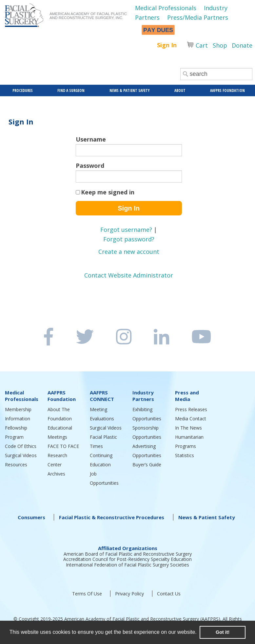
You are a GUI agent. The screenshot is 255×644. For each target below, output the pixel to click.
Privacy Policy (129, 594)
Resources (16, 465)
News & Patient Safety (207, 517)
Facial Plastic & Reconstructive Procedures (112, 517)
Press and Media (187, 396)
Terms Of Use (87, 594)
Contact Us (169, 594)
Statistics (185, 455)
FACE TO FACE (63, 446)
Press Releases (191, 409)
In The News (188, 428)
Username (91, 139)
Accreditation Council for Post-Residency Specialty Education (128, 559)
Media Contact (191, 419)
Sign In (167, 45)
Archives (56, 474)
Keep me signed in (108, 192)
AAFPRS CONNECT (102, 396)
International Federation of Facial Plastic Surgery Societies (128, 565)
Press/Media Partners (198, 17)
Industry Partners (143, 396)
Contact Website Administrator (129, 275)
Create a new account (129, 252)
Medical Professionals (166, 8)
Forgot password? (129, 239)
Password (90, 166)
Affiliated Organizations (128, 548)
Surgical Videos (21, 455)
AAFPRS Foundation (62, 396)
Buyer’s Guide (147, 465)
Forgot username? (126, 230)
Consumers (31, 517)
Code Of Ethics (21, 446)
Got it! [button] (223, 632)
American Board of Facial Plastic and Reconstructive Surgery (128, 554)
